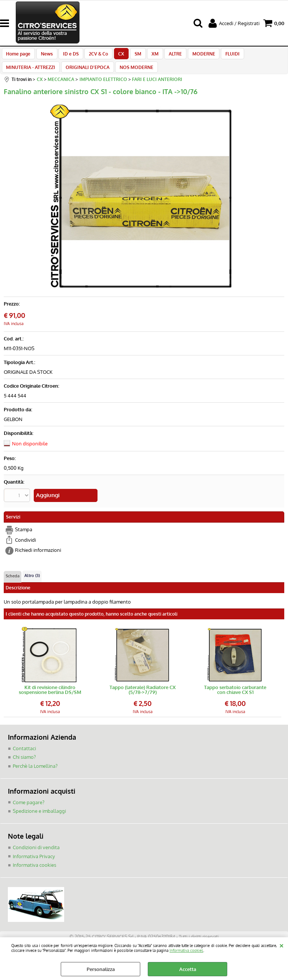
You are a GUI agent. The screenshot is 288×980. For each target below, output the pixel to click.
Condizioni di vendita (36, 854)
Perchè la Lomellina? (35, 773)
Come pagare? (28, 809)
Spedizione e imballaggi (39, 818)
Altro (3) (32, 582)
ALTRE (167, 55)
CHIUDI (281, 945)
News (45, 55)
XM (148, 55)
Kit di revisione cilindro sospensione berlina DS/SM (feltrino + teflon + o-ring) (50, 697)
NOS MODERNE (134, 73)
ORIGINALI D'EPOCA (86, 73)
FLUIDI (221, 55)
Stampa (24, 536)
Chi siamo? (24, 764)
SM (132, 55)
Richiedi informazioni (38, 557)
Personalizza (101, 969)
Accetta (188, 969)
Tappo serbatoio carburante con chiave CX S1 (235, 697)
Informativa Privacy (34, 863)
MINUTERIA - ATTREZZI (31, 73)
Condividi (25, 547)
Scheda (13, 583)
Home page (18, 55)
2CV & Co (95, 55)
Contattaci (24, 755)
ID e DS (68, 55)
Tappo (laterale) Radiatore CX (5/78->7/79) (142, 697)
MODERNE (194, 55)
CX (116, 55)
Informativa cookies (186, 950)
